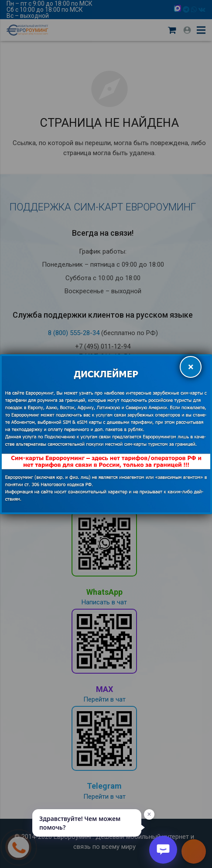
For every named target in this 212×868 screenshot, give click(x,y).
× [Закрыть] (191, 367)
